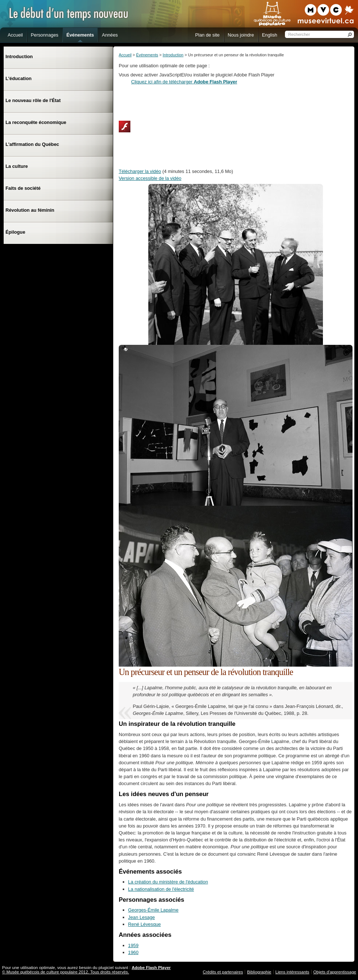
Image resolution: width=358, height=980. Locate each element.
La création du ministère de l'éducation (168, 882)
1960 (133, 952)
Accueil (125, 55)
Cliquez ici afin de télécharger (184, 82)
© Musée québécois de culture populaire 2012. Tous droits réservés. (66, 972)
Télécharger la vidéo (140, 171)
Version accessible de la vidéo (150, 178)
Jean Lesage (142, 917)
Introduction (173, 55)
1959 (133, 945)
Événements (147, 55)
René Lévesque (145, 924)
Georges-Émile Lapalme (153, 910)
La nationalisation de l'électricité (161, 889)
